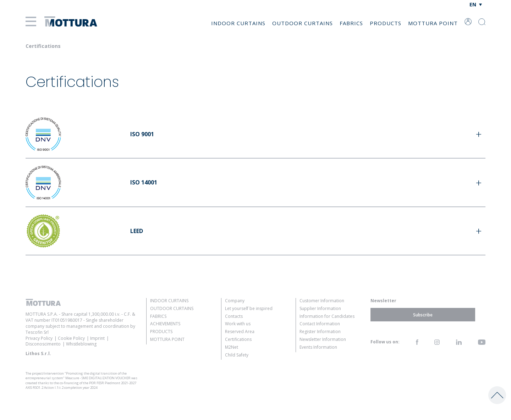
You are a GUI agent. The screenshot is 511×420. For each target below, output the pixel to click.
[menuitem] (476, 4)
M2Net (232, 347)
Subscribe (423, 314)
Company (235, 301)
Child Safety (237, 355)
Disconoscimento (43, 344)
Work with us (238, 324)
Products (386, 23)
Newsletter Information (323, 339)
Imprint (97, 338)
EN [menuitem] (473, 4)
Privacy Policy (39, 338)
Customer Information (322, 301)
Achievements (165, 324)
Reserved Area (240, 331)
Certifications (238, 339)
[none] (476, 4)
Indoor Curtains (238, 23)
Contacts (234, 316)
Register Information (320, 331)
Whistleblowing (81, 344)
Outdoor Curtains (303, 23)
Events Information (318, 347)
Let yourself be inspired (249, 308)
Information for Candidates (327, 316)
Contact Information (320, 324)
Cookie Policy (71, 338)
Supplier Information (320, 308)
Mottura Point (433, 23)
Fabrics (351, 23)
